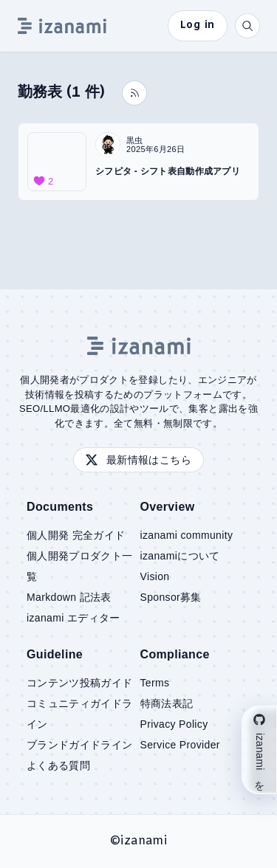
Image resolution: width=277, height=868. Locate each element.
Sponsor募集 (171, 597)
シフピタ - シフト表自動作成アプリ (168, 171)
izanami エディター (73, 618)
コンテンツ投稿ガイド (80, 683)
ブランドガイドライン (80, 745)
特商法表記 (167, 703)
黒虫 (135, 140)
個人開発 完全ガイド (76, 535)
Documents (60, 507)
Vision (155, 576)
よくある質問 (58, 765)
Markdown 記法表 (69, 597)
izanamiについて (180, 556)
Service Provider (180, 745)
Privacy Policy (174, 724)
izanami (143, 841)
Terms (155, 683)
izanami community (187, 535)
